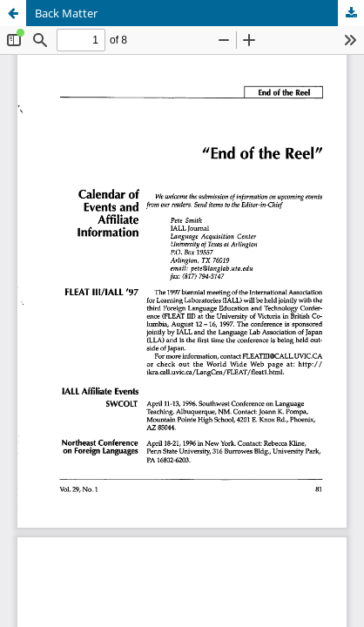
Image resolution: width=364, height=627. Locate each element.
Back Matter (66, 13)
